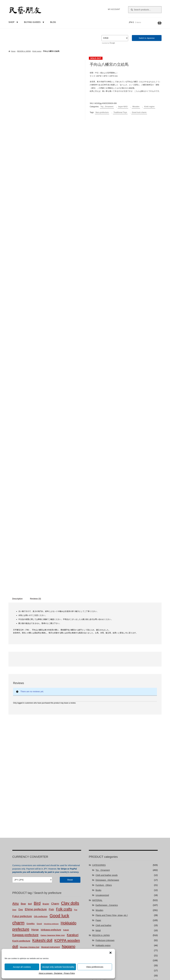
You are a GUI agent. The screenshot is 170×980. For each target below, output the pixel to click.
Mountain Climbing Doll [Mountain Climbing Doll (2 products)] (30, 772)
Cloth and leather (103, 750)
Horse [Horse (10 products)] (35, 755)
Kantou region (102, 780)
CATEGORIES (99, 690)
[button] (111, 953)
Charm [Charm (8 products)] (55, 729)
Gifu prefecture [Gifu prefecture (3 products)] (41, 741)
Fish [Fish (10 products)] (51, 734)
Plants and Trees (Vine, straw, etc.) (112, 740)
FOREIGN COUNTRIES (103, 810)
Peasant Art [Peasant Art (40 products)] (54, 784)
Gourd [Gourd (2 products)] (39, 749)
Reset (70, 705)
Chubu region (102, 785)
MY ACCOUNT (114, 9)
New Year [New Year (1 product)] (35, 778)
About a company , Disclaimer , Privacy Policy (57, 973)
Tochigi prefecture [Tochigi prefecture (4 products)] (47, 790)
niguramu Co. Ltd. (114, 917)
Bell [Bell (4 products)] (30, 729)
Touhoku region (103, 775)
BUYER (96, 815)
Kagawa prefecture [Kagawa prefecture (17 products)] (25, 760)
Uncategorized (102, 720)
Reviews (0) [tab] (35, 424)
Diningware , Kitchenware (107, 705)
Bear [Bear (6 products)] (23, 729)
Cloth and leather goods (107, 700)
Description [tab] (17, 424)
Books (98, 715)
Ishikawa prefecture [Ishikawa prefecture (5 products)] (51, 755)
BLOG (53, 22)
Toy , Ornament (107, 107)
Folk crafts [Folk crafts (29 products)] (64, 734)
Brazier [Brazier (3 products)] (46, 729)
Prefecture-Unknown (105, 765)
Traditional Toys (120, 112)
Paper (98, 745)
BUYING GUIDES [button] (34, 22)
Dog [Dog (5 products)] (21, 734)
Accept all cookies (22, 967)
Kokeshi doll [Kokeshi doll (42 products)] (42, 765)
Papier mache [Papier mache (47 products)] (31, 784)
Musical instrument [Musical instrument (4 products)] (51, 772)
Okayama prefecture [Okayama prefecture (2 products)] (67, 778)
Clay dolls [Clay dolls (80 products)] (70, 728)
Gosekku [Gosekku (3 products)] (30, 748)
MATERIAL (97, 725)
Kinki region (37, 51)
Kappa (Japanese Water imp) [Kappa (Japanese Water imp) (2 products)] (53, 760)
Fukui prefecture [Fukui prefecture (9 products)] (22, 741)
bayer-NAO (123, 107)
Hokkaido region (103, 770)
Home (13, 51)
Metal (98, 755)
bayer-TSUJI (101, 826)
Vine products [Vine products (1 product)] (35, 796)
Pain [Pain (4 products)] (15, 784)
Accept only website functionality (58, 967)
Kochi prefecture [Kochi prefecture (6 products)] (21, 766)
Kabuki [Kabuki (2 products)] (66, 755)
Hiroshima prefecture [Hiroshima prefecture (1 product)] (51, 749)
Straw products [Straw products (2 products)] (30, 790)
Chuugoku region (103, 795)
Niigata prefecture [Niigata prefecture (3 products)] (49, 778)
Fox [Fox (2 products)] (76, 735)
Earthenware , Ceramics (107, 730)
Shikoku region (102, 800)
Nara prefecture (102, 112)
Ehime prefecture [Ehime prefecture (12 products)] (36, 734)
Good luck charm (139, 112)
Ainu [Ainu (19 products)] (16, 728)
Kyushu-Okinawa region (107, 805)
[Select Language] (115, 38)
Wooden (136, 107)
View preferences (95, 967)
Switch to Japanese (147, 38)
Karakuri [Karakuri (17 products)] (73, 760)
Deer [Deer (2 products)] (14, 735)
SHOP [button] (14, 22)
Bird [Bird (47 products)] (37, 728)
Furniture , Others (104, 710)
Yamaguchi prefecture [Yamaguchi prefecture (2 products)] (51, 796)
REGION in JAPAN (24, 51)
